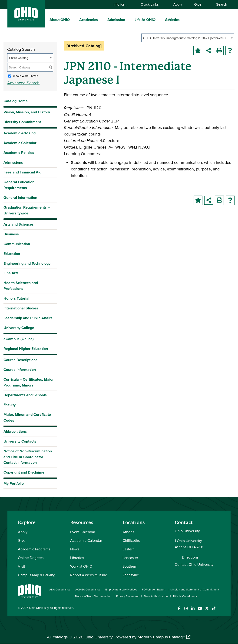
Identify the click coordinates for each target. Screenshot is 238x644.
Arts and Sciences (19, 224)
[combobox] (188, 38)
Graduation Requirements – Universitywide (27, 210)
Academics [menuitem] (89, 20)
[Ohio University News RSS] (221, 608)
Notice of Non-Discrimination (93, 596)
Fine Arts (11, 273)
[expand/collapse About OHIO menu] (73, 20)
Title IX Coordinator (185, 596)
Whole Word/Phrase (26, 76)
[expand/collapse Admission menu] (129, 20)
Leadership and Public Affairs (28, 318)
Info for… (123, 4)
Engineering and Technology (27, 263)
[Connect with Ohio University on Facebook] (179, 608)
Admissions (13, 162)
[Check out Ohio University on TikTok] (214, 608)
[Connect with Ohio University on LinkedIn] (193, 608)
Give (198, 4)
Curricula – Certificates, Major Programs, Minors (29, 382)
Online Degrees (31, 558)
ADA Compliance (60, 589)
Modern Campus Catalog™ (161, 637)
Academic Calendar (20, 143)
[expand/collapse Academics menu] (101, 20)
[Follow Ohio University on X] (207, 608)
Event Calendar (83, 532)
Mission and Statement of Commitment (195, 589)
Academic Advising (20, 133)
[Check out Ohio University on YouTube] (200, 608)
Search (219, 4)
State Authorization (156, 596)
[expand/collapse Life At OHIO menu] (159, 20)
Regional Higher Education (26, 349)
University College (19, 328)
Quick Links (152, 4)
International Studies (21, 308)
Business (11, 234)
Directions (190, 557)
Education (12, 254)
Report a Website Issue (89, 575)
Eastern (129, 549)
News (75, 549)
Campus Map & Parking (37, 575)
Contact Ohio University (194, 564)
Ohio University (39, 608)
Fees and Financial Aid (22, 172)
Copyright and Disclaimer (25, 472)
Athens (128, 532)
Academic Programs (34, 549)
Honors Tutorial (16, 298)
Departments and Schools (25, 395)
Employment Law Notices (121, 589)
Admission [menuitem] (116, 20)
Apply (178, 4)
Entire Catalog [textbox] (19, 58)
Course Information (20, 370)
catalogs (60, 637)
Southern (130, 566)
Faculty (10, 405)
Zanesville (131, 575)
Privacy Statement (127, 596)
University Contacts (20, 441)
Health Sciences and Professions (21, 286)
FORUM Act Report (154, 589)
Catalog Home (16, 101)
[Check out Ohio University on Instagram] (186, 608)
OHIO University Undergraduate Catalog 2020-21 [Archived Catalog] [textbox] (186, 38)
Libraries (77, 558)
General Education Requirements (19, 185)
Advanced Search (23, 83)
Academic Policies (19, 153)
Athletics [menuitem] (172, 20)
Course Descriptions (20, 360)
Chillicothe (131, 540)
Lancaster (130, 558)
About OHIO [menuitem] (60, 20)
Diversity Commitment (22, 122)
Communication (17, 244)
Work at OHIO (81, 566)
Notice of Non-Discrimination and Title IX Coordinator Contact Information (28, 457)
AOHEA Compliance (88, 589)
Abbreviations (15, 432)
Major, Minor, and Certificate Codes (27, 417)
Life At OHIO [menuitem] (145, 20)
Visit (21, 566)
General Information (20, 198)
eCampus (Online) (19, 339)
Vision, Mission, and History (27, 112)
